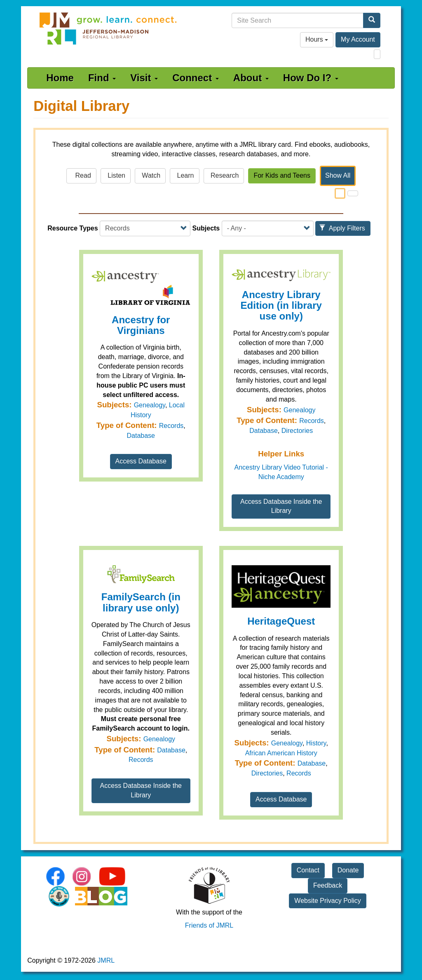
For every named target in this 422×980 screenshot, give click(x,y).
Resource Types (73, 228)
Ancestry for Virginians (141, 325)
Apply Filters (342, 228)
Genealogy (150, 405)
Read (81, 175)
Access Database (141, 461)
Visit (144, 78)
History (316, 743)
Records (171, 426)
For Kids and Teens (282, 175)
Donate (348, 870)
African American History (281, 753)
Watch (150, 175)
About (251, 78)
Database (141, 436)
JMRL (106, 960)
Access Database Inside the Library (281, 506)
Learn (184, 175)
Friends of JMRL (209, 925)
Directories (297, 431)
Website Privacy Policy (328, 901)
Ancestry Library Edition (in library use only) (281, 306)
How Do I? (311, 78)
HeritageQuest (281, 621)
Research (224, 175)
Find (102, 78)
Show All (338, 175)
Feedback (328, 885)
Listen (116, 175)
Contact (308, 870)
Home (60, 78)
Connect (196, 78)
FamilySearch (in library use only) (141, 602)
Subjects (206, 228)
